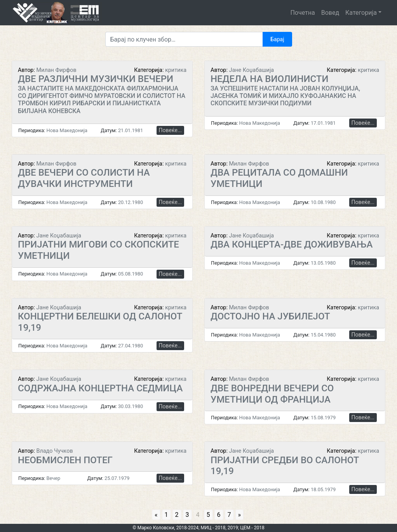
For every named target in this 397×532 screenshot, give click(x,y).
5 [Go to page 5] (208, 515)
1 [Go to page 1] (166, 515)
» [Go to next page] (240, 515)
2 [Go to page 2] (177, 515)
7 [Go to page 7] (229, 515)
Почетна (302, 13)
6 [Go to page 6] (219, 515)
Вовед (330, 13)
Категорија (361, 13)
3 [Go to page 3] (187, 515)
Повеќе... (170, 130)
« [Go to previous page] (156, 515)
